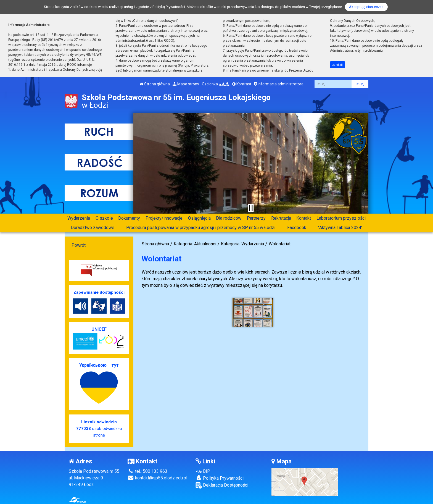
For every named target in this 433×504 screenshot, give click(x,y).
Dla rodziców (229, 218)
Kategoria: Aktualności (195, 244)
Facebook (297, 228)
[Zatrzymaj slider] (251, 208)
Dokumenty (129, 218)
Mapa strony (186, 84)
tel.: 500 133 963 (147, 471)
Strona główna (155, 84)
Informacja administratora (279, 84)
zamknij (337, 65)
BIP (203, 471)
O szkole (104, 218)
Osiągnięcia (199, 218)
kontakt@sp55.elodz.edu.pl (157, 478)
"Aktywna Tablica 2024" (340, 228)
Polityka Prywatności (220, 478)
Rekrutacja (281, 218)
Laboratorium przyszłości (341, 218)
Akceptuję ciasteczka (366, 7)
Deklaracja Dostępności (222, 485)
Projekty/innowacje (164, 218)
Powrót (79, 245)
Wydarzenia (79, 218)
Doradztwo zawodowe (93, 228)
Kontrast (242, 84)
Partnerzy (256, 218)
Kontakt (304, 218)
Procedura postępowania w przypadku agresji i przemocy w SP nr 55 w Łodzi (201, 228)
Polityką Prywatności (169, 7)
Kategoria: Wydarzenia (242, 244)
